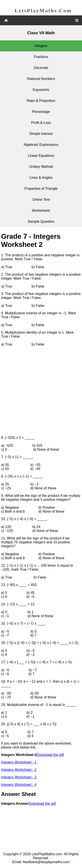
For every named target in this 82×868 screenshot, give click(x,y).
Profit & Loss (41, 123)
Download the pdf (50, 755)
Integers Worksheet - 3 (19, 777)
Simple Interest (41, 134)
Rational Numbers (41, 79)
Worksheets (41, 211)
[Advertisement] (41, 391)
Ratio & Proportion (41, 101)
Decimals (41, 68)
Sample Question (41, 222)
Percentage (41, 112)
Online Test (41, 200)
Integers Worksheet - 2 (19, 770)
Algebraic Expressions (41, 145)
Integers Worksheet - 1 (19, 762)
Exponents (41, 90)
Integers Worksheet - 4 (19, 785)
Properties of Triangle (41, 189)
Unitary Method (41, 167)
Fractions (41, 57)
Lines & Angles (41, 178)
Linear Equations (41, 156)
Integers (41, 46)
